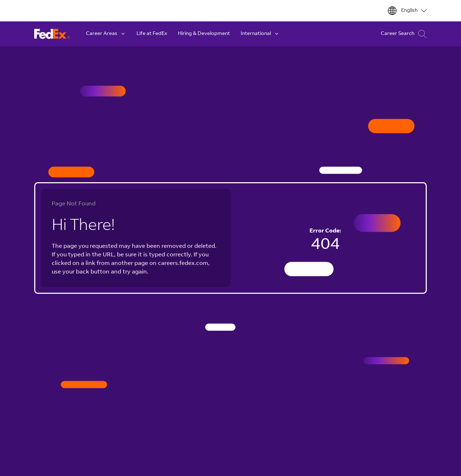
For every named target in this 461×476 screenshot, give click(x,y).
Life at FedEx (152, 34)
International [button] (260, 34)
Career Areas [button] (106, 34)
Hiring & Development (204, 34)
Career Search (404, 34)
